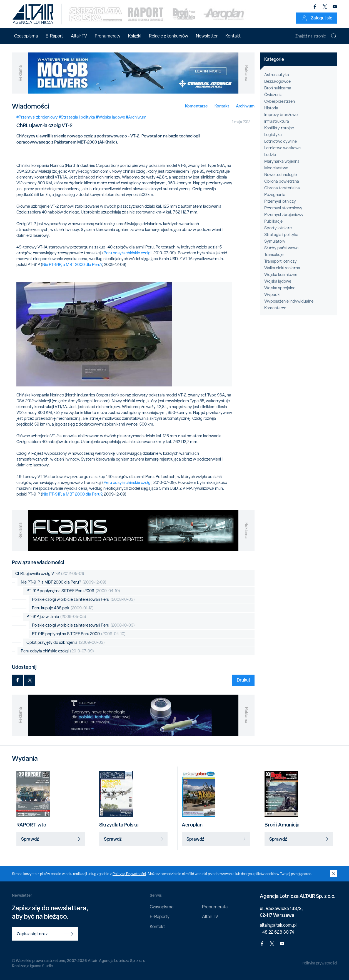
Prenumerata (215, 907)
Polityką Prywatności (129, 874)
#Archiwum (136, 117)
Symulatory (275, 241)
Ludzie (270, 155)
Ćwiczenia (273, 95)
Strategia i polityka (281, 235)
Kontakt (233, 36)
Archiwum (245, 106)
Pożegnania (275, 195)
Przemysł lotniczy (280, 201)
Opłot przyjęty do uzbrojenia (66, 643)
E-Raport (54, 36)
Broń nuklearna (278, 88)
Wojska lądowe (278, 281)
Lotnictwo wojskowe (282, 148)
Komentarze (196, 106)
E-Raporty (160, 917)
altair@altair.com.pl (278, 925)
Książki (135, 36)
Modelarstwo (276, 168)
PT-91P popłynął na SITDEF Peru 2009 (73, 591)
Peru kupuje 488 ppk (63, 608)
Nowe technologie (281, 175)
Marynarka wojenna (282, 161)
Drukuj (243, 680)
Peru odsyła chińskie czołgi (128, 253)
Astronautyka (277, 75)
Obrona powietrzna (282, 181)
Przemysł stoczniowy (283, 208)
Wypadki (272, 295)
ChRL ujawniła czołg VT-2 (50, 574)
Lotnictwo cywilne (281, 141)
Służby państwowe (281, 248)
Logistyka (273, 135)
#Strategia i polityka (77, 117)
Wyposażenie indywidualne (289, 301)
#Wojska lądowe (110, 117)
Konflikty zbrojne (279, 128)
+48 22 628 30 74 (277, 932)
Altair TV (79, 36)
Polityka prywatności (319, 963)
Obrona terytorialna (282, 188)
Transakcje (274, 255)
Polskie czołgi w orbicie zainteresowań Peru (83, 600)
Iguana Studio (42, 966)
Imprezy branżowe (281, 115)
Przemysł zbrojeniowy (284, 215)
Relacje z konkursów (169, 36)
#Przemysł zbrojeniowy (37, 117)
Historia (271, 108)
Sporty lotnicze (278, 228)
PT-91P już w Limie (56, 617)
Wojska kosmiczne (281, 275)
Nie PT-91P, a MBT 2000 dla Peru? (72, 265)
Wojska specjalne (280, 288)
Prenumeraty (108, 36)
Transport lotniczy (281, 261)
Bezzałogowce (277, 81)
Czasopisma (26, 36)
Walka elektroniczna (282, 268)
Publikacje (273, 221)
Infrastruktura (277, 121)
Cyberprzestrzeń (280, 101)
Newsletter (207, 36)
